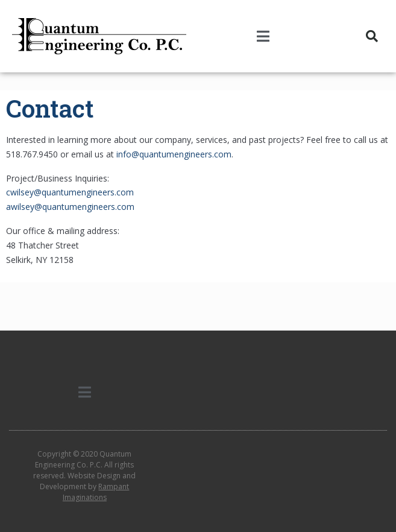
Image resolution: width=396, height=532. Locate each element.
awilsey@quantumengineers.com (70, 207)
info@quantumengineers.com (174, 154)
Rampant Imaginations (96, 492)
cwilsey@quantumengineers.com (70, 192)
